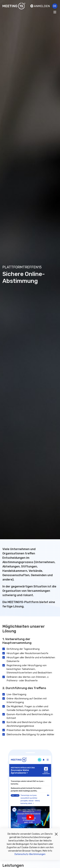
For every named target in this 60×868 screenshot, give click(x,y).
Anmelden (40, 6)
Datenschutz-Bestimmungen (30, 855)
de (55, 6)
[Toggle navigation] (55, 12)
